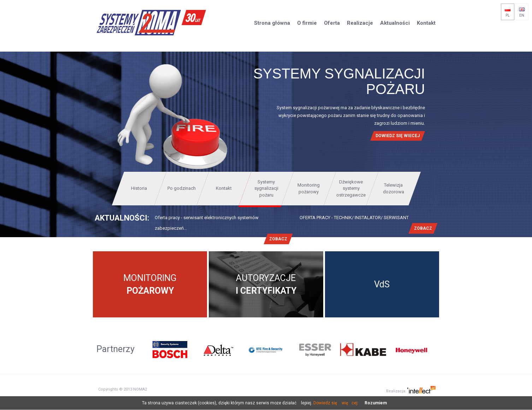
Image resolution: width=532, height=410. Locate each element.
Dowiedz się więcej (335, 403)
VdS (382, 284)
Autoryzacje (266, 284)
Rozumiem (376, 403)
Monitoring (150, 284)
